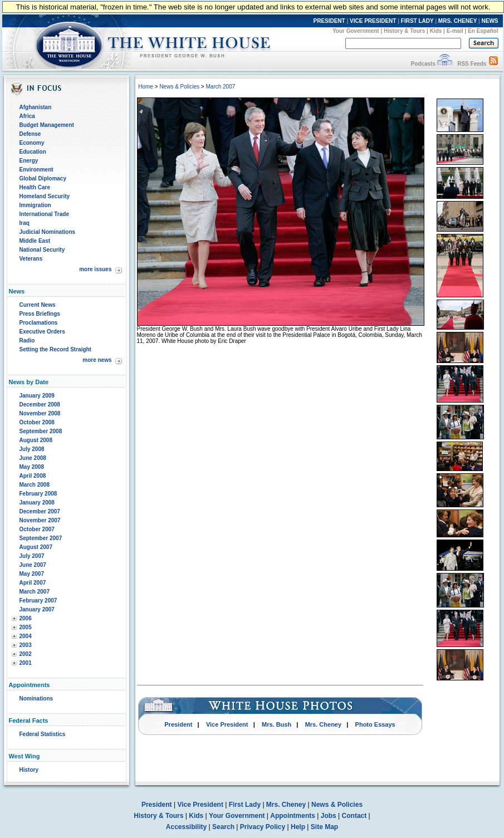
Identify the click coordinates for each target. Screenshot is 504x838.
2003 (26, 645)
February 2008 (38, 494)
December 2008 (40, 405)
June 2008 (33, 458)
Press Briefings (40, 314)
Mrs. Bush (277, 724)
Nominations (36, 699)
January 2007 (37, 609)
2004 (26, 636)
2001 (26, 663)
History (29, 770)
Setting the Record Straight (55, 349)
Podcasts (423, 64)
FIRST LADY (417, 21)
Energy (29, 161)
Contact (354, 816)
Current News (38, 305)
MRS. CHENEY (457, 21)
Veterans (31, 259)
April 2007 (33, 583)
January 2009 (37, 396)
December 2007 (40, 511)
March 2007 (35, 592)
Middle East (35, 241)
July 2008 (32, 449)
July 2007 (32, 556)
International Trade (44, 214)
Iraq (25, 223)
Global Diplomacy (43, 178)
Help (298, 827)
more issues (95, 269)
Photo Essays (375, 724)
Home (146, 87)
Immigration (35, 205)
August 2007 (36, 547)
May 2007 (32, 574)
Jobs (329, 816)
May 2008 (32, 467)
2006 (26, 618)
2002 (26, 654)
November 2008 (40, 413)
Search (223, 827)
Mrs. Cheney (323, 724)
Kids (436, 31)
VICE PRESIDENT (373, 21)
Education (33, 152)
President (178, 724)
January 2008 (37, 503)
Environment (36, 170)
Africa (27, 116)
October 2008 (37, 422)
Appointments (293, 816)
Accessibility (186, 827)
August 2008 (36, 440)
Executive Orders (42, 332)
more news (97, 360)
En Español (483, 31)
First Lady (245, 805)
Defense (30, 134)
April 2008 (33, 476)
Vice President (227, 724)
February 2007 (38, 601)
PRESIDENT (329, 21)
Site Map (324, 827)
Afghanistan (36, 107)
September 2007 (41, 538)
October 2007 (37, 529)
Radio (27, 340)
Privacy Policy (263, 827)
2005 (26, 627)
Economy (32, 143)
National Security (42, 250)
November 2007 (40, 520)
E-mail (455, 31)
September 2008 (41, 431)
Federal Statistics (43, 734)
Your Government (356, 31)
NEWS (490, 21)
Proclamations (39, 323)
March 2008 (35, 485)
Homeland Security (45, 196)
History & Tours (404, 31)
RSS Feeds (472, 64)
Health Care (35, 187)
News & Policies (179, 87)
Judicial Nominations (48, 232)
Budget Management (47, 125)
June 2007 (33, 565)
